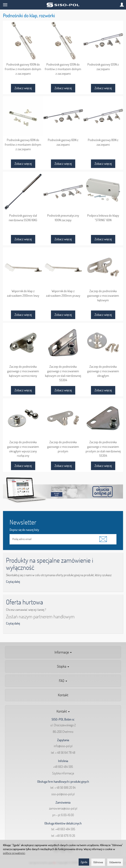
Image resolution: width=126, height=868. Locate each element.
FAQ (63, 681)
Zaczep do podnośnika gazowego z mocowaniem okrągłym (103, 371)
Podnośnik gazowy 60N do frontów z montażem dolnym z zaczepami (23, 144)
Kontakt (63, 695)
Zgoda (84, 862)
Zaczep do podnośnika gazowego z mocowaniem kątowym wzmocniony (23, 371)
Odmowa (98, 862)
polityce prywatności (14, 853)
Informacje (63, 652)
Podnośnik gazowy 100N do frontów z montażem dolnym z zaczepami (23, 69)
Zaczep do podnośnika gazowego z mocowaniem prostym (63, 447)
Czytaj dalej (13, 582)
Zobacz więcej (23, 88)
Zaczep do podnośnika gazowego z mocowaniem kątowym (103, 295)
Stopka (63, 666)
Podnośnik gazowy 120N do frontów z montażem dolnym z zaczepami (63, 69)
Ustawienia (115, 862)
